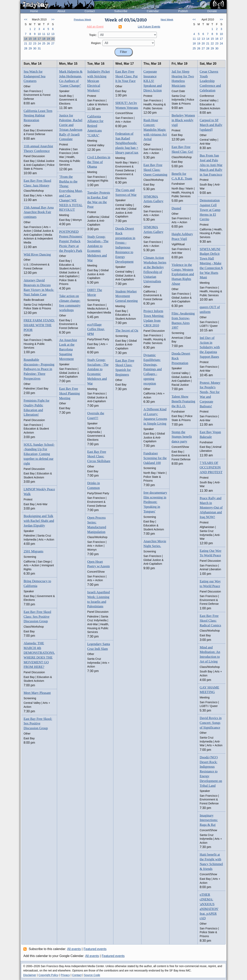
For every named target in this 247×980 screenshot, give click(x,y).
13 (53, 34)
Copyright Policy (48, 975)
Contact (90, 11)
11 (44, 34)
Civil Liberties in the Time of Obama (99, 162)
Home (34, 11)
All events (74, 949)
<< (26, 19)
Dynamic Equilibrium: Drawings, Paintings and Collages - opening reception (153, 369)
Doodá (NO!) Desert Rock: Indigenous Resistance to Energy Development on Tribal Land (211, 771)
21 (26, 43)
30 (35, 48)
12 (48, 34)
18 (44, 39)
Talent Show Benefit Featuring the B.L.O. (183, 401)
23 (35, 43)
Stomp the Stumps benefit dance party (182, 437)
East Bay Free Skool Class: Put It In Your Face (126, 76)
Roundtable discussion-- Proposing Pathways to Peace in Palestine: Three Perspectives (39, 369)
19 (48, 39)
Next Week (167, 20)
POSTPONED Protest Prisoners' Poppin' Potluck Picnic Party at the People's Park (71, 241)
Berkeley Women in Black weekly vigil (183, 120)
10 (39, 34)
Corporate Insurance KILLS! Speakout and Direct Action (153, 81)
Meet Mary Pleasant (37, 693)
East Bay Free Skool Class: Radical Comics (210, 621)
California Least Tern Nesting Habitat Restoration (38, 116)
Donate (212, 11)
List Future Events (149, 27)
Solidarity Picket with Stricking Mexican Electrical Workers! (99, 81)
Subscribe (121, 11)
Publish (183, 11)
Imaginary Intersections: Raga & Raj (209, 820)
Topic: (93, 35)
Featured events (95, 949)
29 (30, 48)
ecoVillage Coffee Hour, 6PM (96, 329)
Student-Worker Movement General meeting (127, 296)
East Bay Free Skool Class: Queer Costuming (155, 170)
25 (44, 43)
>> (53, 19)
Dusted (176, 208)
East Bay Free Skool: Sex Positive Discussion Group (38, 724)
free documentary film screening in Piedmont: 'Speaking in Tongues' (155, 502)
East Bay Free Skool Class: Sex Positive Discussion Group (37, 617)
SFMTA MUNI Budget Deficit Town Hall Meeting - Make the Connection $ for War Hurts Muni (211, 263)
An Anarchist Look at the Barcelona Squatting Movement (68, 349)
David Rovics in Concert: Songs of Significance (211, 723)
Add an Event (95, 27)
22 (30, 43)
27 (53, 43)
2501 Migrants (34, 551)
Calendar (153, 11)
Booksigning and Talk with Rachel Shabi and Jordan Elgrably (39, 521)
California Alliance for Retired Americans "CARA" (95, 126)
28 (26, 48)
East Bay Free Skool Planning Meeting (69, 393)
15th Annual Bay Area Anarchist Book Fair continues (39, 212)
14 (26, 39)
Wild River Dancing (37, 254)
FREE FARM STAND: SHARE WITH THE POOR (39, 325)
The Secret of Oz (127, 330)
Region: (96, 43)
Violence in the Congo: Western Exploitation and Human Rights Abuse (183, 274)
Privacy (65, 975)
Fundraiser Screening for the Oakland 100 (155, 458)
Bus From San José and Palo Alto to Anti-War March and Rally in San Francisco (211, 165)
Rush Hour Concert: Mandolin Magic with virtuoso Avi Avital (155, 130)
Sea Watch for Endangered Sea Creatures (34, 76)
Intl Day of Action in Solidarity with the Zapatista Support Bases (210, 347)
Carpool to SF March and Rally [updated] (211, 125)
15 (30, 39)
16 (35, 39)
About (61, 11)
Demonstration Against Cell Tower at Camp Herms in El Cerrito (210, 210)
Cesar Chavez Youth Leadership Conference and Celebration (210, 81)
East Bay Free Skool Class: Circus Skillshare (99, 456)
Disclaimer (30, 975)
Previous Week (82, 20)
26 (48, 43)
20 (53, 39)
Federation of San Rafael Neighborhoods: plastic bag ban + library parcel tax (127, 143)
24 (39, 43)
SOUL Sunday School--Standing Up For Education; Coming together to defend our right (39, 454)
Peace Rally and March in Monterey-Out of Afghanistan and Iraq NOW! (211, 508)
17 (39, 39)
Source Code (92, 975)
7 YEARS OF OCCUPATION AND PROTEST (211, 468)
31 (39, 48)
